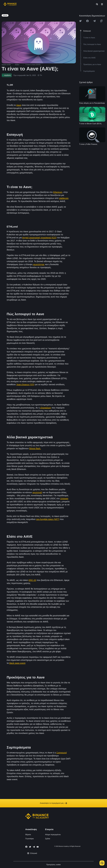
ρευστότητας (39, 264)
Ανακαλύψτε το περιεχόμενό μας (54, 803)
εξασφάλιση (46, 408)
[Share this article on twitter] (80, 21)
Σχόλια (48, 839)
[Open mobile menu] (102, 4)
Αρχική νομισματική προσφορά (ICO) (39, 238)
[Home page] (10, 4)
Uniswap (64, 498)
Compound (62, 753)
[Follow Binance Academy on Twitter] (30, 847)
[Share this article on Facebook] (87, 21)
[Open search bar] (96, 4)
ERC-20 (32, 580)
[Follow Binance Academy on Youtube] (38, 847)
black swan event (17, 663)
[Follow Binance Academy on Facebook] (26, 847)
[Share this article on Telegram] (94, 21)
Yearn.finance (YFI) (25, 384)
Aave (19, 105)
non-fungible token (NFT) (48, 519)
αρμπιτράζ (37, 492)
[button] (102, 4)
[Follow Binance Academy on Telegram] (34, 847)
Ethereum (58, 192)
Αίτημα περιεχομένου (53, 835)
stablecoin (64, 198)
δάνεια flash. (35, 448)
